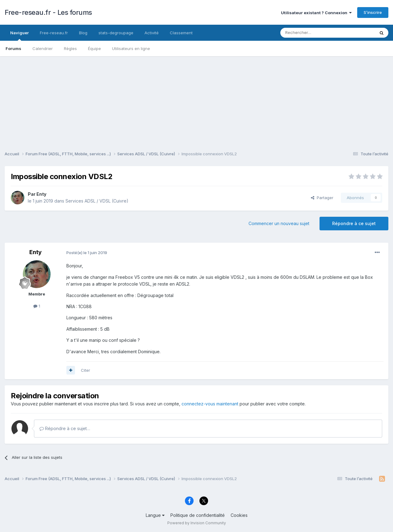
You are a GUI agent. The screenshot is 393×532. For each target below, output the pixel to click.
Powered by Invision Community (197, 523)
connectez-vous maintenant (210, 404)
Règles (70, 48)
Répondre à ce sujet (354, 223)
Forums (13, 48)
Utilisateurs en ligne (131, 48)
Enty (41, 194)
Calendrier (43, 48)
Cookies (239, 515)
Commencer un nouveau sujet (279, 223)
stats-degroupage (116, 33)
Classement (181, 33)
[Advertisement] (197, 99)
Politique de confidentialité (198, 515)
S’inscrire (373, 12)
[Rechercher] (314, 33)
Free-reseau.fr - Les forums (48, 12)
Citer (86, 370)
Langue (155, 515)
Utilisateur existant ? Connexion (316, 13)
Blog (83, 33)
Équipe (94, 48)
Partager (322, 198)
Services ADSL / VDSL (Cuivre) (97, 201)
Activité (152, 33)
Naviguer (19, 36)
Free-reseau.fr (54, 33)
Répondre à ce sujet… (65, 428)
